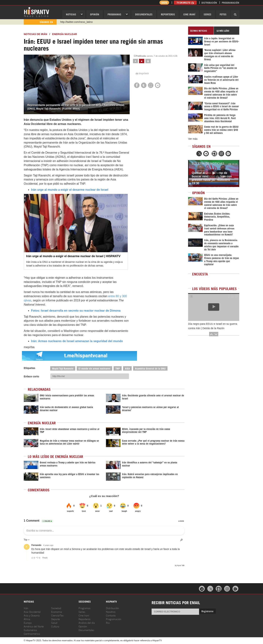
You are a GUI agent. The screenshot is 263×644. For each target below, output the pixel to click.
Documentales (144, 14)
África (27, 619)
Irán (26, 608)
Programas (114, 14)
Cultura (55, 626)
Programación (230, 2)
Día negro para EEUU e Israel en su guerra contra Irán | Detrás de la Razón (213, 326)
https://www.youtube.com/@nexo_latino (83, 22)
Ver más (193, 139)
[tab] (201, 31)
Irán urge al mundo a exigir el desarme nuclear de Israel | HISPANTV (73, 256)
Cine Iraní (189, 14)
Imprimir (142, 73)
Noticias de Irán (35, 34)
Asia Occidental (32, 612)
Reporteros (168, 14)
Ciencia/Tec (57, 615)
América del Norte (34, 626)
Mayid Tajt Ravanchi (63, 368)
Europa (28, 623)
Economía (57, 612)
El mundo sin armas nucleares (94, 368)
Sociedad (56, 608)
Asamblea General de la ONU (150, 368)
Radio (164, 2)
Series (207, 14)
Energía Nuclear (65, 34)
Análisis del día (87, 623)
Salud (54, 623)
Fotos (223, 14)
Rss (108, 623)
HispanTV (37, 12)
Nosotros (111, 612)
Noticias (71, 14)
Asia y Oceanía (32, 615)
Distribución (209, 2)
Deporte (55, 619)
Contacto (111, 615)
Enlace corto (31, 376)
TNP (118, 368)
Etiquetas (29, 368)
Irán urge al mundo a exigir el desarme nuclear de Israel (70, 190)
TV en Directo (185, 2)
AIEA (127, 368)
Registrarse (207, 611)
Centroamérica (32, 633)
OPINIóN (95, 14)
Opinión (83, 626)
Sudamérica (30, 630)
